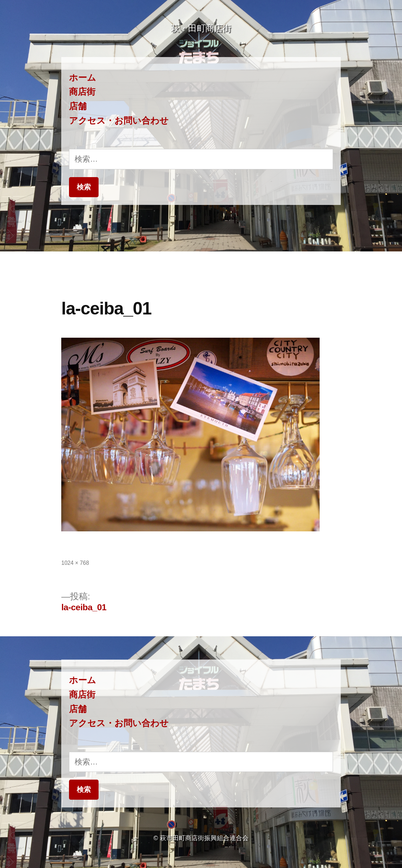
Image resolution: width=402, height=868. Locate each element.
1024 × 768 (75, 563)
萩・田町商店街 (201, 28)
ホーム (83, 78)
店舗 (78, 106)
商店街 (82, 92)
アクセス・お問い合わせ (119, 121)
